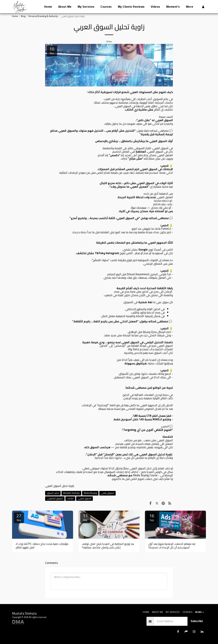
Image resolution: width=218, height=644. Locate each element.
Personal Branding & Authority (43, 16)
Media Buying (90, 493)
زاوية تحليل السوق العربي (60, 486)
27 (19, 517)
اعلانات (70, 498)
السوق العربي (84, 498)
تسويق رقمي (107, 493)
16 (152, 517)
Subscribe (197, 621)
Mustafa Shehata (71, 493)
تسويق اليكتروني (55, 498)
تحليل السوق (53, 493)
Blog (23, 16)
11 (85, 517)
